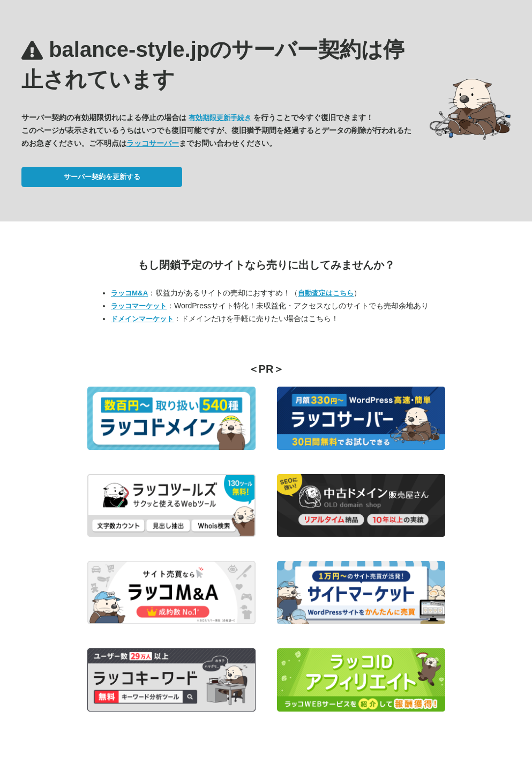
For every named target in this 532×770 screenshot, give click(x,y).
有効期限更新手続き (220, 118)
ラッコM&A (129, 293)
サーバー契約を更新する (102, 177)
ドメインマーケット (142, 319)
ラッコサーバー (153, 143)
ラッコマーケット (139, 306)
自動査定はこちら (326, 293)
